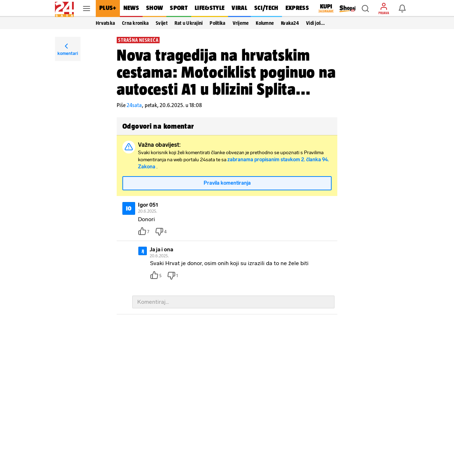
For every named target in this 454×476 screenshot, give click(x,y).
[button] (365, 9)
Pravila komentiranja (227, 183)
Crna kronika (135, 23)
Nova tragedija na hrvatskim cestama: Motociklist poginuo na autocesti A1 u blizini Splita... (226, 72)
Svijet (162, 23)
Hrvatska (105, 23)
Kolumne (265, 23)
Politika (217, 23)
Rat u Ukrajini (189, 23)
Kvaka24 (290, 23)
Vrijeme (241, 23)
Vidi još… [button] (315, 23)
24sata (134, 105)
